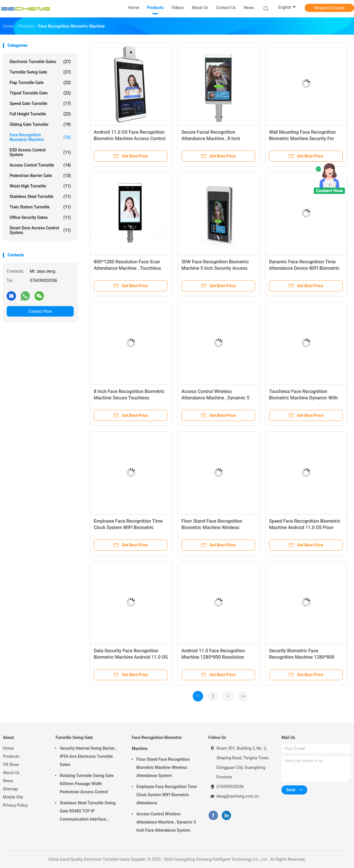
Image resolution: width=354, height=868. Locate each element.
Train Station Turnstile (40, 207)
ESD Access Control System (40, 152)
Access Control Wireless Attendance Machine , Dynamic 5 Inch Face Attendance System (215, 398)
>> (243, 696)
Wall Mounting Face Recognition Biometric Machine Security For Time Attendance (302, 139)
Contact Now (40, 311)
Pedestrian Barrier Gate (40, 176)
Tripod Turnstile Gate (40, 93)
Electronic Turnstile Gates (40, 62)
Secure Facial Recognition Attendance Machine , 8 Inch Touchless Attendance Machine (214, 139)
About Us (11, 773)
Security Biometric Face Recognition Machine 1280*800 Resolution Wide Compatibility (302, 657)
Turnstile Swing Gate (40, 72)
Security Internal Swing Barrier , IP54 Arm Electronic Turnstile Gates (88, 756)
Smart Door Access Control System (40, 230)
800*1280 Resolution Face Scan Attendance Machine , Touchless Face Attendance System (127, 268)
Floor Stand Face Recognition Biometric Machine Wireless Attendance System (212, 527)
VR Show (11, 765)
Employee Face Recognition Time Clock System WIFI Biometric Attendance (128, 527)
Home (8, 748)
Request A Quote (329, 8)
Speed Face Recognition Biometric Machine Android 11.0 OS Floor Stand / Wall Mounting (305, 527)
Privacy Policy (15, 805)
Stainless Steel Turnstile (40, 197)
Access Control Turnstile (40, 165)
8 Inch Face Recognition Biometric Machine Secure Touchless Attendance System (129, 398)
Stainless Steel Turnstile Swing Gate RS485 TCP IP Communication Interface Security (88, 812)
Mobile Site (13, 797)
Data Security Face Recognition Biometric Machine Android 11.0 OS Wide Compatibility (131, 657)
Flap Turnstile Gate (40, 83)
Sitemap (10, 789)
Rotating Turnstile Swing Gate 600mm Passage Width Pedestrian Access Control (87, 784)
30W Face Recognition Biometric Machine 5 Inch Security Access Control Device (215, 268)
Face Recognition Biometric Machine (40, 137)
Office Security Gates (40, 217)
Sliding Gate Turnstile (40, 124)
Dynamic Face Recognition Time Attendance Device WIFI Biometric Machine (304, 268)
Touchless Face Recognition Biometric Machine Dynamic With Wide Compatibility (303, 398)
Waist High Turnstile (40, 186)
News (8, 781)
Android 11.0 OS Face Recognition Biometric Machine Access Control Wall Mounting (130, 139)
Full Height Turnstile (40, 114)
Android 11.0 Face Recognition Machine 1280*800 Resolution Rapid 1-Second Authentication (214, 657)
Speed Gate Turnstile (40, 103)
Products (11, 756)
